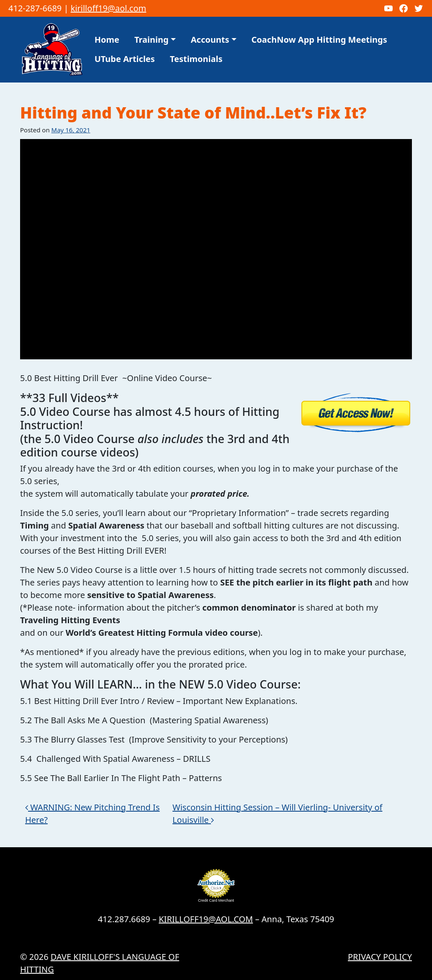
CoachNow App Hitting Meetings (319, 40)
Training (152, 40)
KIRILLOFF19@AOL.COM (206, 919)
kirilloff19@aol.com (109, 8)
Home (107, 40)
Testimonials (196, 59)
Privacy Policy (380, 957)
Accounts (210, 40)
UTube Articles (125, 59)
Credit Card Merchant (216, 900)
